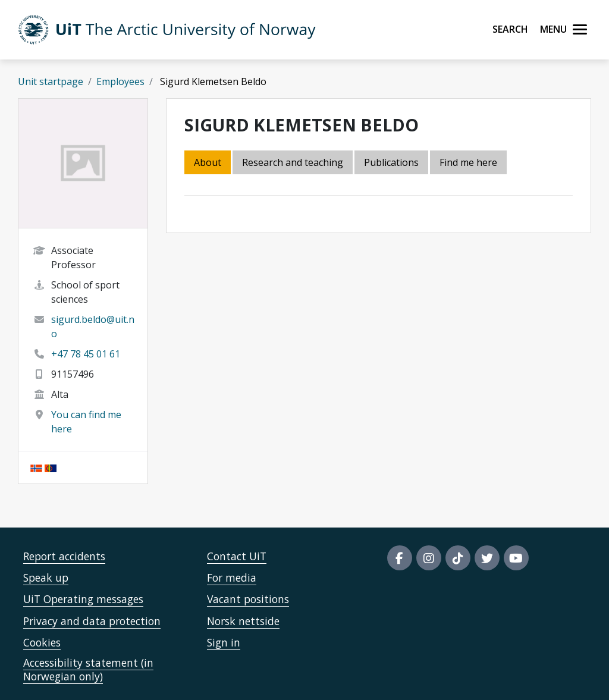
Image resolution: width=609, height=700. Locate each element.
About (208, 162)
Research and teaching (293, 162)
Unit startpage (51, 81)
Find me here (468, 162)
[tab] (392, 163)
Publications (391, 162)
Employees (120, 81)
